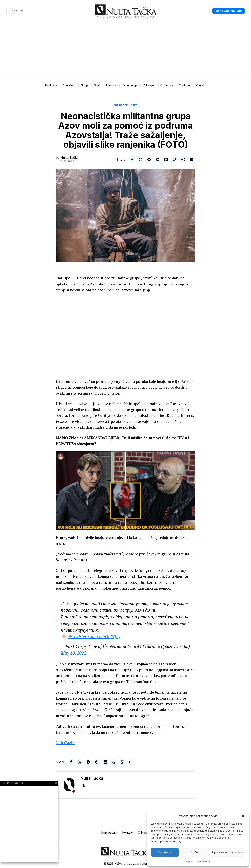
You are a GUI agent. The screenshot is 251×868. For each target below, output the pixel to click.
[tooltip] (132, 160)
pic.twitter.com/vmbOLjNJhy (94, 625)
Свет (134, 105)
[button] (243, 816)
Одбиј (194, 852)
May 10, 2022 (73, 641)
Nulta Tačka (69, 158)
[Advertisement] (125, 51)
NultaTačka (65, 731)
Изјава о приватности (198, 861)
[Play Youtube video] (125, 479)
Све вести (121, 105)
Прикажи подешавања (228, 852)
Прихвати (165, 852)
